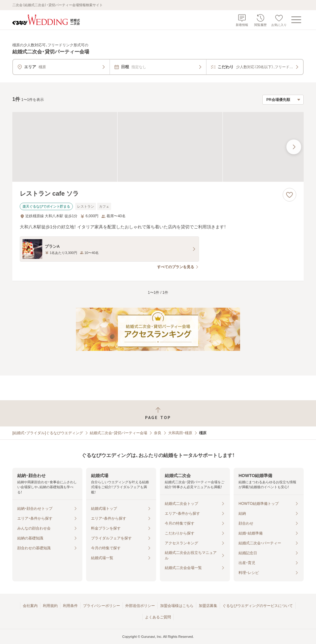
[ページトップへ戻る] (158, 413)
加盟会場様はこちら (177, 606)
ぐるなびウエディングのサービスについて (258, 606)
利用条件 (70, 606)
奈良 (158, 433)
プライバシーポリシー (102, 606)
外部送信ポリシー (140, 606)
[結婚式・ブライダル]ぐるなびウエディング (48, 433)
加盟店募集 (208, 606)
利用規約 (50, 606)
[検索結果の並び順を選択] (283, 100)
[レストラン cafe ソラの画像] (158, 147)
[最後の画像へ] (294, 147)
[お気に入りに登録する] (289, 195)
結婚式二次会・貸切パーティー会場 (118, 433)
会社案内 (30, 606)
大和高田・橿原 (180, 433)
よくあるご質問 (158, 617)
